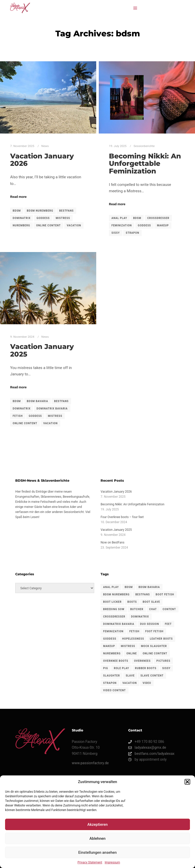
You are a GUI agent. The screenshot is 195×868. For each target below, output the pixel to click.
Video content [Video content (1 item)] (114, 690)
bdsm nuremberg (40, 211)
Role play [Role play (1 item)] (121, 668)
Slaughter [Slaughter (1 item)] (111, 676)
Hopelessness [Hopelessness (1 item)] (133, 639)
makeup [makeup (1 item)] (109, 646)
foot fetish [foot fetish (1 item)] (154, 631)
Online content (48, 225)
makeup (163, 225)
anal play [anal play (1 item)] (111, 587)
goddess (43, 218)
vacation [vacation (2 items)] (130, 683)
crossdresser (158, 218)
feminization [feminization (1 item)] (113, 631)
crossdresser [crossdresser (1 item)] (114, 617)
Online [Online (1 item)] (132, 653)
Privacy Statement (90, 862)
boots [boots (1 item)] (132, 602)
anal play (119, 218)
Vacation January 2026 (42, 160)
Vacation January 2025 (42, 350)
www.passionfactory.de (90, 763)
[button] (187, 782)
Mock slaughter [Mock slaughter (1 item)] (154, 646)
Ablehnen (97, 838)
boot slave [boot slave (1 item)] (151, 602)
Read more (18, 197)
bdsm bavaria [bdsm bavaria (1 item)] (149, 587)
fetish (18, 416)
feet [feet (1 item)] (168, 624)
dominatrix (22, 218)
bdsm (17, 211)
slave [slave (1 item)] (130, 676)
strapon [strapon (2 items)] (110, 683)
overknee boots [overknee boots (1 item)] (116, 661)
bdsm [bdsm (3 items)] (129, 587)
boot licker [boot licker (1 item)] (112, 602)
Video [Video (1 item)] (147, 683)
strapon (132, 233)
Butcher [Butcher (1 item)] (137, 609)
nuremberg (21, 225)
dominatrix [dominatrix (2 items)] (140, 617)
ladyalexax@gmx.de (147, 748)
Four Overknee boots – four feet (122, 517)
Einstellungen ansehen (97, 852)
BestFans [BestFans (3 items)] (143, 594)
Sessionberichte (144, 146)
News (45, 146)
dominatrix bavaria (52, 409)
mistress (63, 218)
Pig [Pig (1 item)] (105, 668)
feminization (122, 225)
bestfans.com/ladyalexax (151, 754)
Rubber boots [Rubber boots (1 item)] (146, 668)
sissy (116, 233)
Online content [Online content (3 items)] (155, 653)
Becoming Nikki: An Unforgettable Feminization (145, 164)
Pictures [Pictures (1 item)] (163, 661)
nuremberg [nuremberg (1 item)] (112, 653)
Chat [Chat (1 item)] (153, 609)
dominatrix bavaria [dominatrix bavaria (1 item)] (119, 624)
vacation (74, 225)
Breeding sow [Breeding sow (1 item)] (114, 609)
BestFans (66, 211)
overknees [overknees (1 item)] (142, 661)
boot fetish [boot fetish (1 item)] (165, 594)
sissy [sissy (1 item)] (166, 668)
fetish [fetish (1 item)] (134, 631)
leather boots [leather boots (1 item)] (161, 639)
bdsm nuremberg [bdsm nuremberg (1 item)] (116, 594)
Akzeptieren (97, 825)
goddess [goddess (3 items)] (110, 639)
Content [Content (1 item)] (169, 609)
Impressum (112, 862)
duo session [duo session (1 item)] (150, 624)
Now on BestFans (112, 542)
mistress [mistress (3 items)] (128, 646)
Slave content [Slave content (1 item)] (152, 676)
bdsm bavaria (38, 401)
